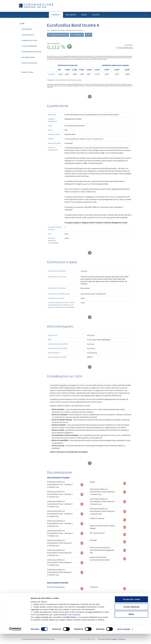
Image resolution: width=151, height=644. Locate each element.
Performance (27, 29)
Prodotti (56, 15)
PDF (88, 35)
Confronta (77, 35)
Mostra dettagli (124, 639)
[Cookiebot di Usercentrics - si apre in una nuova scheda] (15, 639)
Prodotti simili (28, 72)
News (84, 15)
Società (96, 15)
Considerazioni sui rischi (31, 52)
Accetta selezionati (131, 617)
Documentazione (28, 57)
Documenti (71, 15)
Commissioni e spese (29, 41)
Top (23, 24)
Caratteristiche (28, 35)
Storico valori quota (58, 35)
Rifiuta (131, 624)
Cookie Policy (70, 627)
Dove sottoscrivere (29, 63)
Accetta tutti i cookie (131, 610)
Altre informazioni (29, 46)
